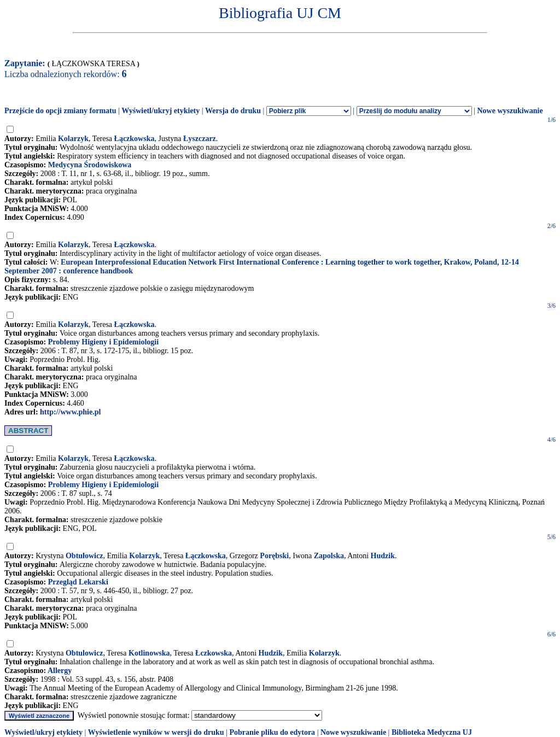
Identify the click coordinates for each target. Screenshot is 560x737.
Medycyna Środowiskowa (90, 165)
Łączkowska (135, 139)
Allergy (60, 671)
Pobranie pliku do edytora (272, 732)
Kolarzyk (73, 139)
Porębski (274, 556)
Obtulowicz (84, 653)
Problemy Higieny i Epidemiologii (103, 342)
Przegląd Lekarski (78, 582)
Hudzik (383, 556)
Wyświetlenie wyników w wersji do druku (156, 732)
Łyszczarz (200, 139)
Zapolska (329, 556)
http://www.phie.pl (70, 412)
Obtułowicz (84, 556)
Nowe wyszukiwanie (510, 111)
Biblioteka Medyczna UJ (432, 732)
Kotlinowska (149, 653)
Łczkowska (214, 653)
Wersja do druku (233, 111)
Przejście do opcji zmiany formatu (60, 111)
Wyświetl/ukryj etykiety (161, 111)
